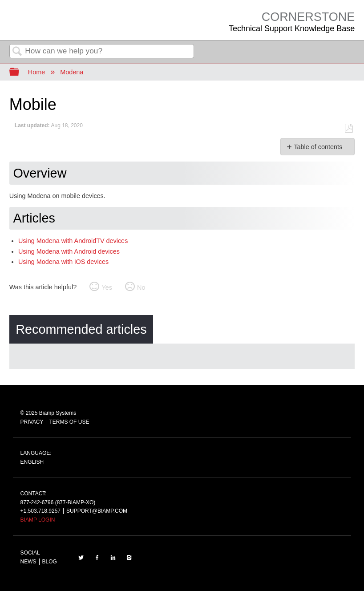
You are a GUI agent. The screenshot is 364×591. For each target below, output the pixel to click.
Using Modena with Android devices (69, 251)
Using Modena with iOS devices (63, 262)
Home (36, 72)
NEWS (28, 562)
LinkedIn (113, 557)
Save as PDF (349, 128)
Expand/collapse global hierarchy (20, 72)
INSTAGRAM (129, 557)
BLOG (50, 562)
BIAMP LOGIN (38, 520)
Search (17, 52)
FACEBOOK (97, 557)
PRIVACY (32, 422)
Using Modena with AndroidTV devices (73, 241)
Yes (107, 287)
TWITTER (81, 557)
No (141, 287)
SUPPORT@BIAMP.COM (97, 511)
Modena (72, 72)
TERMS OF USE (69, 422)
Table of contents (318, 147)
